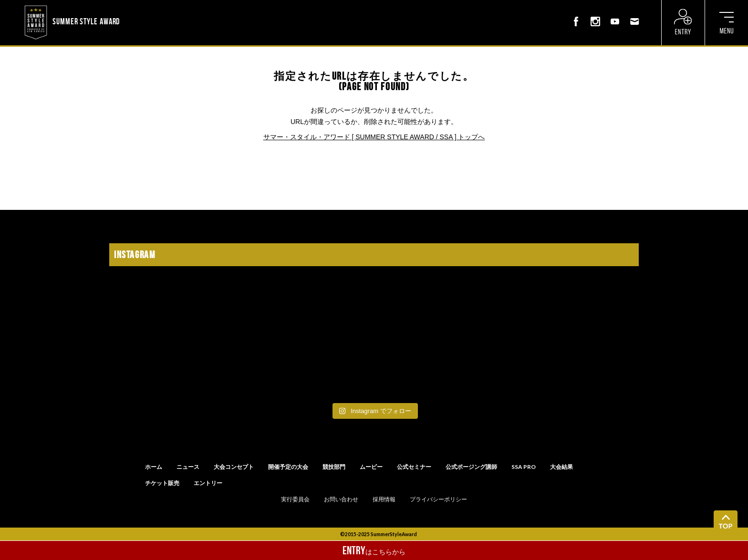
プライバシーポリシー (438, 499)
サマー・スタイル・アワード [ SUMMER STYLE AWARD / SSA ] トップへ (374, 137)
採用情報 (384, 499)
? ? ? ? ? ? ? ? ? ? (147, 7)
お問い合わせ (341, 499)
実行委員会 (295, 499)
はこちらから (374, 550)
